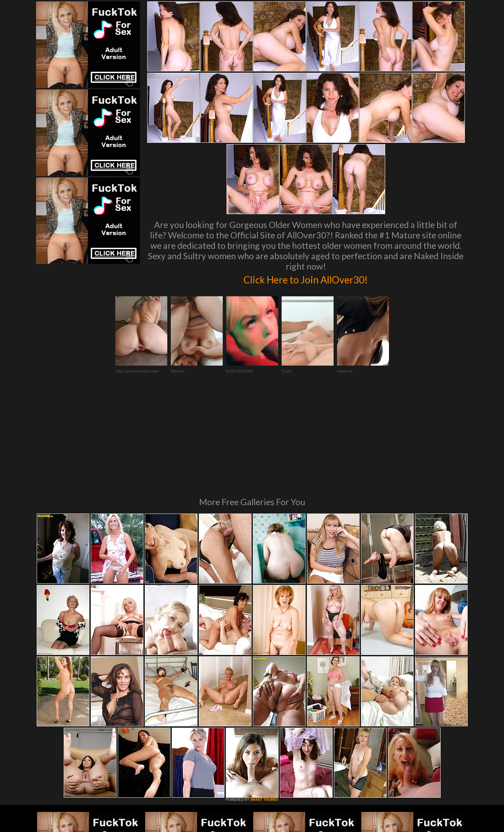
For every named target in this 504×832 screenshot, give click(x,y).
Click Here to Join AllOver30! (306, 279)
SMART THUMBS (264, 705)
